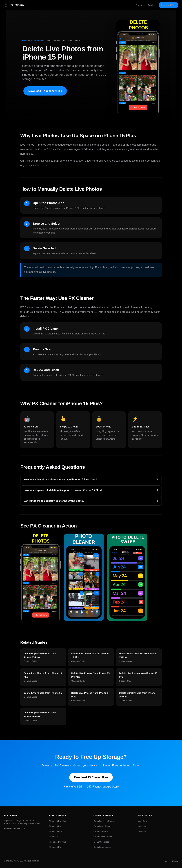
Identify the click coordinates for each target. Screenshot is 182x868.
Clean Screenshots (102, 831)
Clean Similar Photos (103, 837)
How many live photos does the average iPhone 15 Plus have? (91, 480)
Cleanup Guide (36, 41)
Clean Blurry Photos (102, 826)
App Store (143, 821)
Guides (151, 5)
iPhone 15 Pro (55, 847)
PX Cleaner (15, 5)
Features (140, 5)
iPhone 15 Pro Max (57, 842)
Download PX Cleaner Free (45, 91)
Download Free (168, 5)
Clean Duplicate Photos (104, 821)
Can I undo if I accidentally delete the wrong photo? (91, 501)
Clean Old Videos (101, 842)
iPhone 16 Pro (55, 826)
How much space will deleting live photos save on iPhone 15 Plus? (91, 490)
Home (25, 41)
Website (142, 831)
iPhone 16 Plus (55, 831)
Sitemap (142, 826)
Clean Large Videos (102, 847)
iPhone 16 (53, 837)
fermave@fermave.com (14, 828)
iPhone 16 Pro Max (57, 821)
